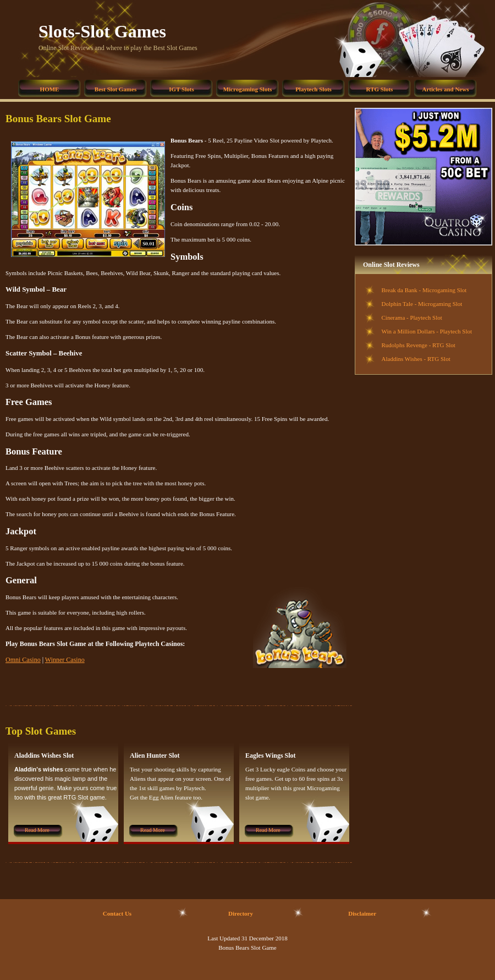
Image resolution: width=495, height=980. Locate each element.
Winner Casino (65, 660)
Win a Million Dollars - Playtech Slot (427, 331)
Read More (37, 830)
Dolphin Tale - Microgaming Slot (422, 304)
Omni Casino (23, 660)
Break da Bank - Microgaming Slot (424, 290)
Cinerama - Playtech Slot (412, 317)
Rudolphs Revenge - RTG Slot (419, 345)
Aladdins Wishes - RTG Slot (416, 359)
